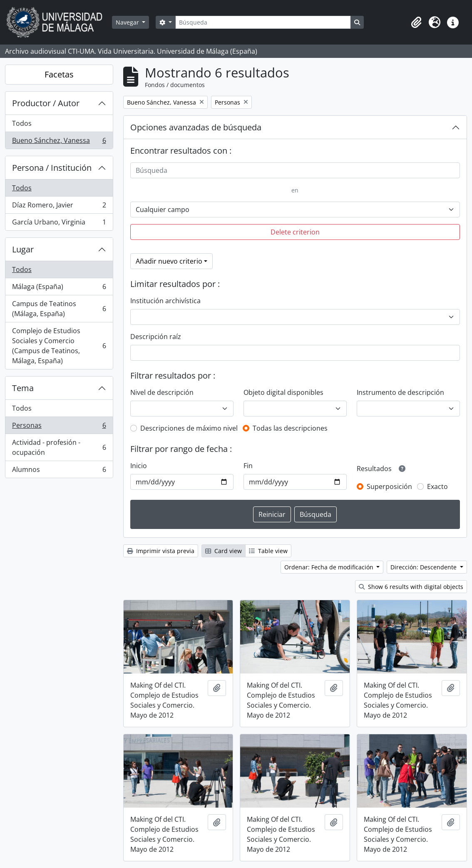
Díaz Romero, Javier (59, 207)
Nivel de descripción (162, 392)
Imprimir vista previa (161, 551)
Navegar (128, 22)
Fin (248, 466)
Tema (23, 388)
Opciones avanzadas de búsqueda (196, 127)
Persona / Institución (52, 168)
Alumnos (59, 471)
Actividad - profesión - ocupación (59, 447)
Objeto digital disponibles (283, 392)
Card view (224, 551)
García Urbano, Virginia (59, 224)
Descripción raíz (156, 337)
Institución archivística (165, 301)
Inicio (139, 466)
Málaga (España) (59, 288)
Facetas (59, 74)
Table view (268, 551)
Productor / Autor (46, 103)
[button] (416, 22)
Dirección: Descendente (424, 567)
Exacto (437, 486)
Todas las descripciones (290, 428)
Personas (59, 427)
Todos (22, 123)
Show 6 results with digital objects (411, 587)
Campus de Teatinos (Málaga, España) (59, 309)
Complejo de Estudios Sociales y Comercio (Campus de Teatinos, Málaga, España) (59, 346)
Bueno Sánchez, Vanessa (59, 142)
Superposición (389, 486)
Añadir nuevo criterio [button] (169, 261)
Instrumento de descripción (400, 392)
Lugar (23, 249)
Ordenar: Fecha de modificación (330, 567)
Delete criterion (295, 232)
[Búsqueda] (263, 22)
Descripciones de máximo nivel (189, 428)
